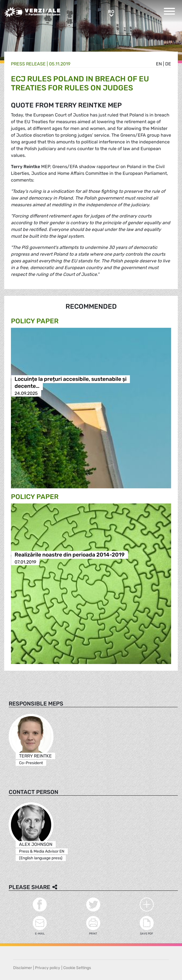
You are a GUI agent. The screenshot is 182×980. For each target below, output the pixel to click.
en (159, 64)
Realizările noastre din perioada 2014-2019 (70, 555)
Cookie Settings (77, 968)
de (168, 64)
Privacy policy (48, 968)
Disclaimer (23, 968)
